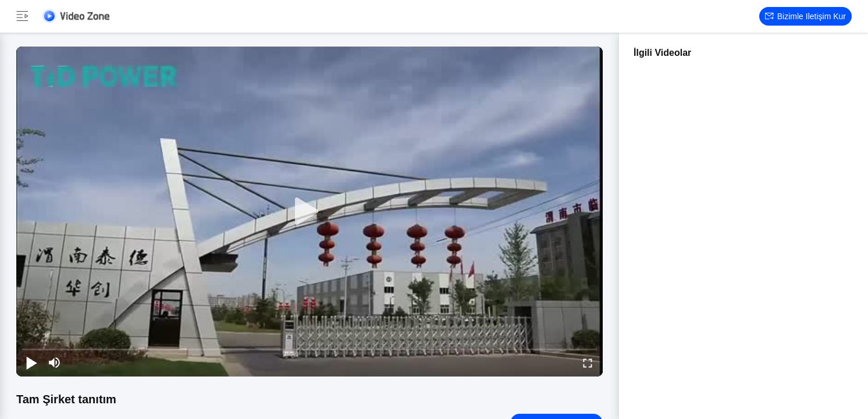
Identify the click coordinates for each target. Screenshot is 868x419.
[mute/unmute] (55, 363)
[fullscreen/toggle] (588, 363)
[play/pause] (31, 363)
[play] (310, 212)
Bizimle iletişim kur (805, 16)
